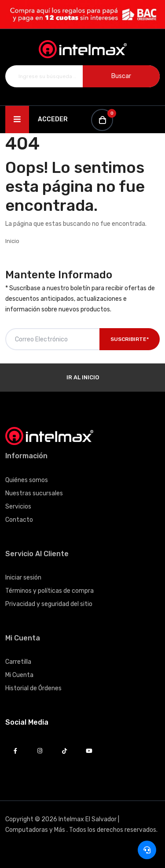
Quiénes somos (27, 480)
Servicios (18, 507)
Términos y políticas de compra (49, 591)
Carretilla (18, 662)
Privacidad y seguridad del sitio (49, 604)
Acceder (53, 119)
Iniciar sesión (23, 578)
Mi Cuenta (19, 675)
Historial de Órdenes (33, 688)
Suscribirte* (130, 339)
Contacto (19, 520)
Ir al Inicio (83, 377)
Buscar (121, 76)
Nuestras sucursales (34, 493)
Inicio (12, 241)
